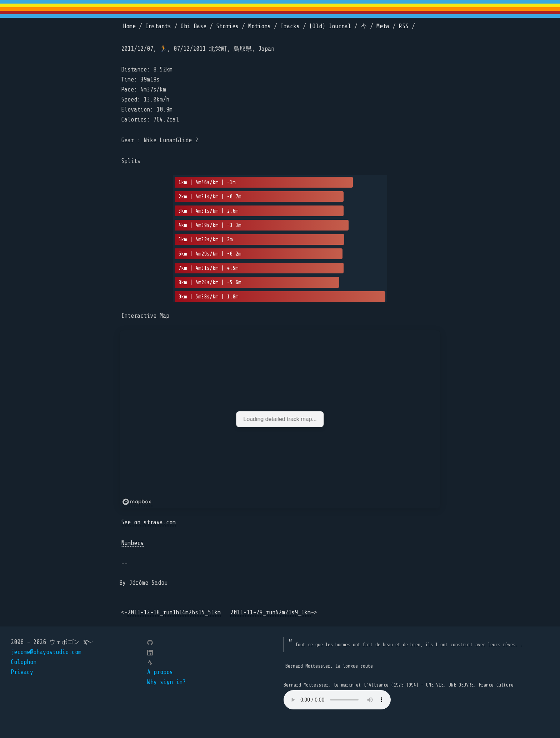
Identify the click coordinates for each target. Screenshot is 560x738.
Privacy (22, 672)
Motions (259, 26)
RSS (404, 26)
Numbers (132, 543)
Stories (227, 26)
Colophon (24, 662)
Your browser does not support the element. (337, 700)
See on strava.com (148, 522)
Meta (383, 26)
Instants (158, 26)
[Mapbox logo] (137, 502)
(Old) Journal (330, 26)
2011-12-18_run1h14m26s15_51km (174, 612)
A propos (160, 672)
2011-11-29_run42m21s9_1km (271, 612)
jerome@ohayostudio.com (46, 652)
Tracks (290, 26)
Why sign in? (166, 682)
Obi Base (194, 26)
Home (129, 26)
